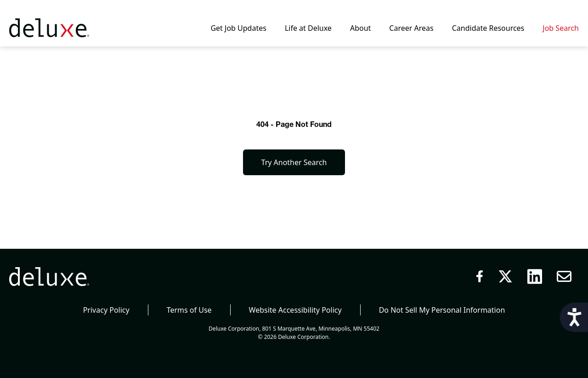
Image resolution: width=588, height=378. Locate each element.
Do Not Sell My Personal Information (442, 310)
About (360, 28)
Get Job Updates (238, 28)
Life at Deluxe (308, 28)
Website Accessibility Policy (295, 310)
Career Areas (411, 28)
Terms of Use (189, 310)
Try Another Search (294, 162)
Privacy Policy (106, 310)
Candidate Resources (488, 28)
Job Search (561, 28)
